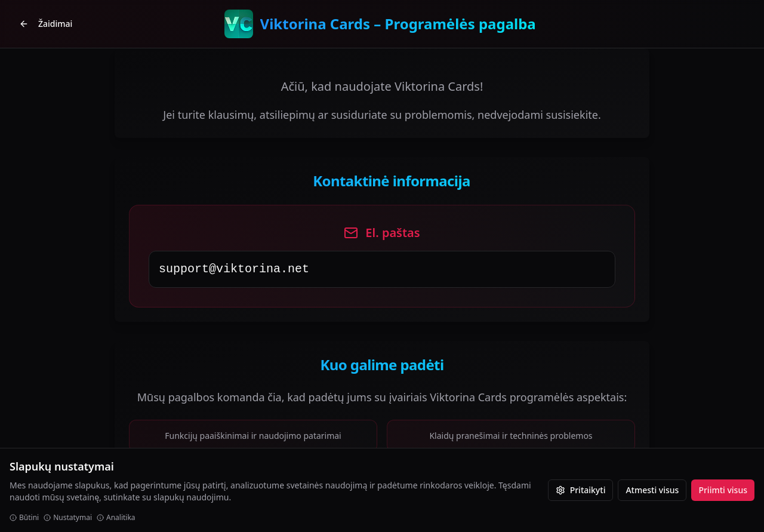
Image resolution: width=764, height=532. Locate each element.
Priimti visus (723, 490)
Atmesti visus (652, 490)
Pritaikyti (581, 490)
